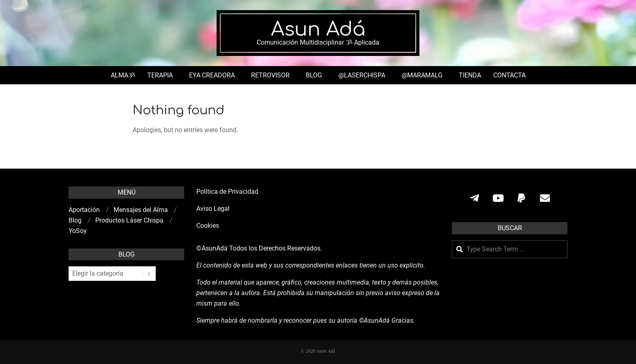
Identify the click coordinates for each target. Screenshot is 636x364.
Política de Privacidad (227, 192)
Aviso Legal (213, 209)
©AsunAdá (212, 248)
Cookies (208, 226)
